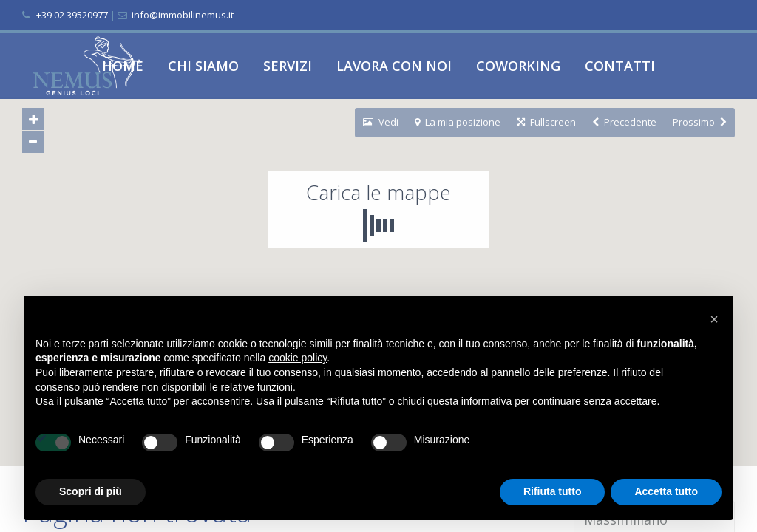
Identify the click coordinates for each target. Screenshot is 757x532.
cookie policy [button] (298, 358)
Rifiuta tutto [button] (553, 491)
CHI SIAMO (203, 66)
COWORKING (518, 66)
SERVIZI (288, 66)
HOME (123, 66)
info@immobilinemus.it (181, 15)
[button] (714, 319)
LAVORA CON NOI (394, 66)
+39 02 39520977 (72, 15)
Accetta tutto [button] (666, 491)
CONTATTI (620, 66)
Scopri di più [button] (91, 491)
